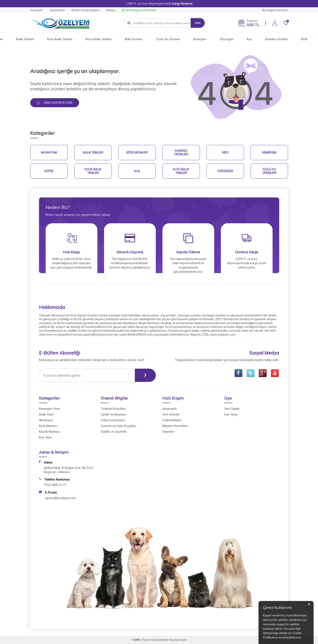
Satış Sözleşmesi (113, 420)
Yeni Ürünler (171, 414)
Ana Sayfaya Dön (55, 103)
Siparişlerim (57, 10)
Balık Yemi (46, 414)
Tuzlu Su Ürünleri (168, 39)
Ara (198, 23)
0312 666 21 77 (55, 485)
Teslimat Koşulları (113, 409)
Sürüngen (227, 39)
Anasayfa (36, 10)
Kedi (304, 39)
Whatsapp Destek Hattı (139, 10)
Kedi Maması (48, 426)
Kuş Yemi (45, 437)
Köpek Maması (49, 432)
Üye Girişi (231, 414)
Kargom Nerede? (275, 10)
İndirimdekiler (172, 420)
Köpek (49, 171)
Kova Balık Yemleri (99, 39)
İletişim (111, 10)
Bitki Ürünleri (134, 39)
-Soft (135, 640)
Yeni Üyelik (232, 409)
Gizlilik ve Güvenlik (114, 432)
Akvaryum (49, 152)
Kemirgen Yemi (49, 409)
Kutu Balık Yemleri (60, 39)
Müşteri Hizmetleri (175, 426)
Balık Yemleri (25, 39)
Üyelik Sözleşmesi (113, 414)
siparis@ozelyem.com (60, 498)
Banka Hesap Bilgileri (86, 10)
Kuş (249, 39)
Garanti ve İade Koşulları (118, 426)
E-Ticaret (145, 640)
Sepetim (168, 432)
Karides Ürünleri (276, 39)
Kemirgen (200, 39)
